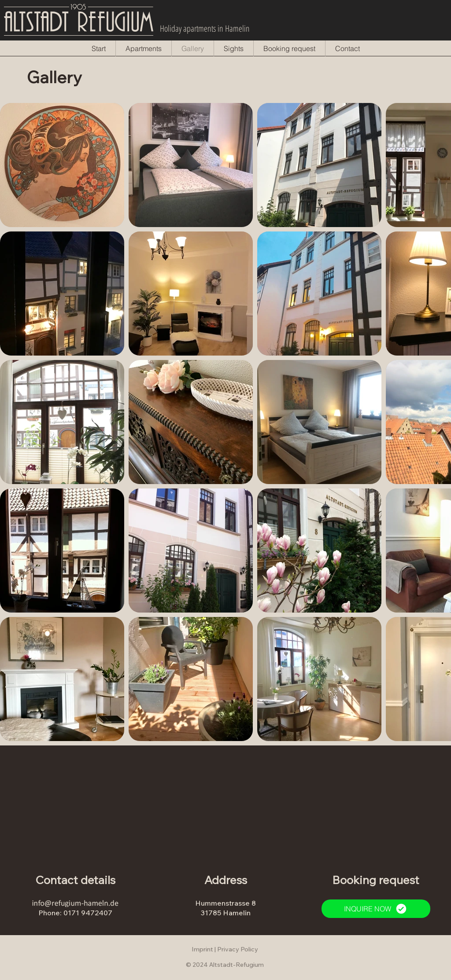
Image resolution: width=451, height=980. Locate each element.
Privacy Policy (238, 949)
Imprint (202, 949)
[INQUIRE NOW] (376, 909)
